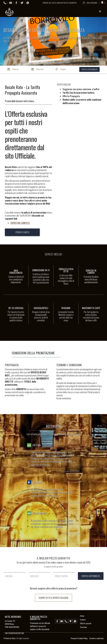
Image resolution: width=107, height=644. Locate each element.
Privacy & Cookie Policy (79, 638)
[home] (10, 12)
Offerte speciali (86, 623)
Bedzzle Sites (11, 638)
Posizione (83, 627)
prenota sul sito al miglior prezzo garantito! (60, 3)
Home (82, 616)
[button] (100, 11)
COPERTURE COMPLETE (20, 223)
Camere (83, 620)
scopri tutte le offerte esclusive (53, 598)
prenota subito (22, 232)
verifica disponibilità (89, 69)
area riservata (92, 3)
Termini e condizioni (96, 638)
